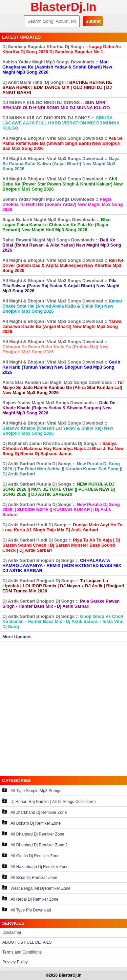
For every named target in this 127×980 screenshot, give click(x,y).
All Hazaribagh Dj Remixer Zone (35, 866)
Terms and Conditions (22, 952)
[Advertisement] (63, 709)
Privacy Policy (15, 962)
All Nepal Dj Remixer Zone (30, 899)
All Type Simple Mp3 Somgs (32, 790)
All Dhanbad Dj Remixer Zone (33, 834)
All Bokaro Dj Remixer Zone (31, 823)
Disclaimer (12, 933)
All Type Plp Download (27, 910)
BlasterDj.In (63, 7)
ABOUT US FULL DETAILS (27, 942)
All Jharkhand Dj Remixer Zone (35, 812)
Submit (93, 21)
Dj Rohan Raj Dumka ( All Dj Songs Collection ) (49, 801)
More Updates (17, 637)
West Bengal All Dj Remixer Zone (36, 888)
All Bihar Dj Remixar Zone (30, 877)
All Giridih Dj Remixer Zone (31, 855)
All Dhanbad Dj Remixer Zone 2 (35, 845)
